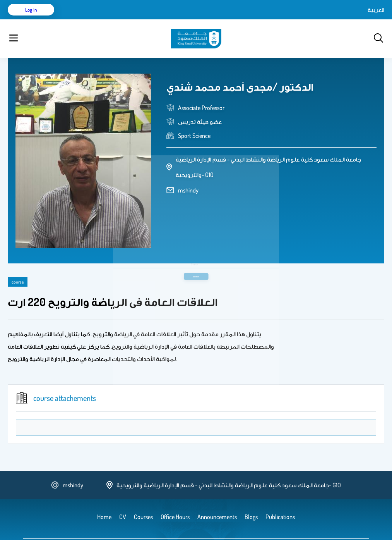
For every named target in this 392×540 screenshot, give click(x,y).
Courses (153, 19)
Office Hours (253, 19)
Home (77, 19)
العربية (310, 19)
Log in (355, 19)
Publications (121, 19)
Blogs (177, 19)
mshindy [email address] (188, 171)
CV (95, 19)
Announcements (211, 19)
